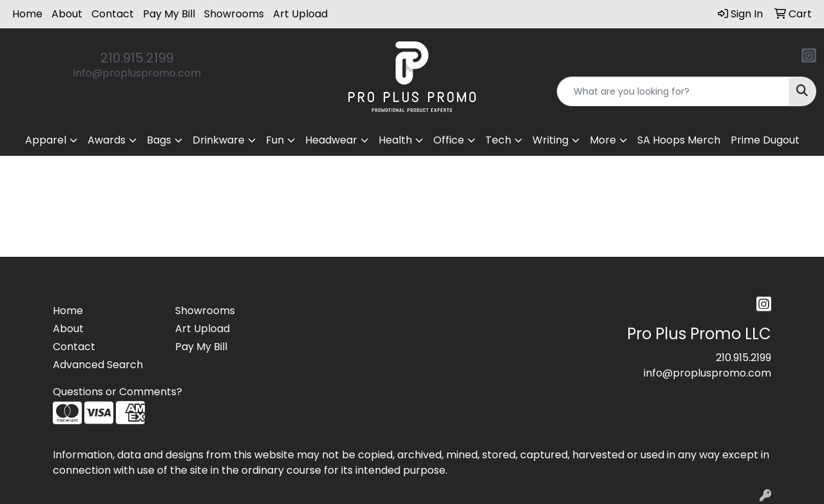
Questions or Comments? (117, 392)
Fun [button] (275, 140)
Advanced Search (98, 365)
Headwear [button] (331, 140)
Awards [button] (107, 140)
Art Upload (300, 14)
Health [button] (395, 140)
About (67, 14)
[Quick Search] (673, 91)
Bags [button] (159, 140)
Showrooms (234, 14)
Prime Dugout (765, 140)
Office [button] (449, 140)
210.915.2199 (137, 58)
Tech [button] (498, 140)
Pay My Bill (169, 14)
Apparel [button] (46, 140)
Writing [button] (550, 140)
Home (27, 14)
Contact (113, 14)
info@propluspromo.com (137, 73)
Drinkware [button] (219, 140)
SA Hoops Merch (679, 140)
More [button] (603, 140)
